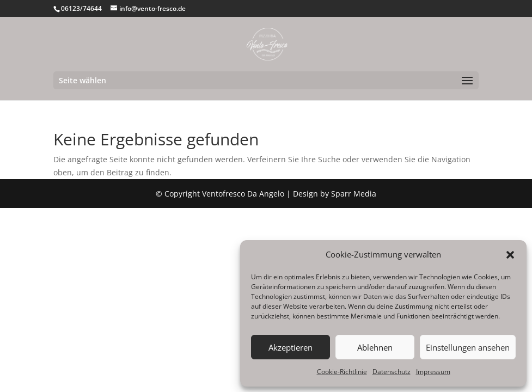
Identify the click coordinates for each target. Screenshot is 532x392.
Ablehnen (375, 347)
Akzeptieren (291, 347)
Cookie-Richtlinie (342, 372)
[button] (510, 255)
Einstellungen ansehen (468, 347)
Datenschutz (392, 372)
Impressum (433, 372)
